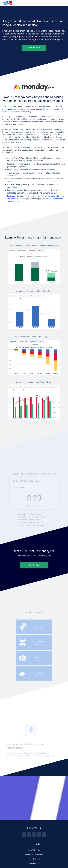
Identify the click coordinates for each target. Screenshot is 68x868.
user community (54, 199)
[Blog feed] (44, 834)
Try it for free (34, 565)
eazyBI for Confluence (34, 855)
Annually (38, 516)
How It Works (34, 48)
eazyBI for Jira (34, 850)
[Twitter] (34, 834)
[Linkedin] (39, 834)
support (15, 196)
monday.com (8, 109)
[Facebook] (24, 834)
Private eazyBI (34, 863)
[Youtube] (29, 834)
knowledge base (48, 196)
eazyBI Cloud (34, 859)
